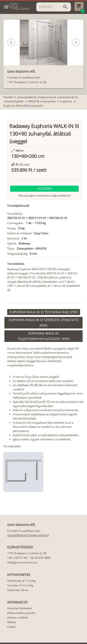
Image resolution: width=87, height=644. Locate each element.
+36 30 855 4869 (40, 558)
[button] (39, 57)
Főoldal (8, 97)
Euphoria (66, 101)
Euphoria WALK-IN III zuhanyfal (23, 106)
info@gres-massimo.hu (22, 562)
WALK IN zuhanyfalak (42, 101)
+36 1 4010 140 (17, 558)
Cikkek (11, 627)
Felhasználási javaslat (21, 613)
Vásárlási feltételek (19, 608)
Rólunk (11, 622)
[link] (44, 312)
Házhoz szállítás (18, 617)
